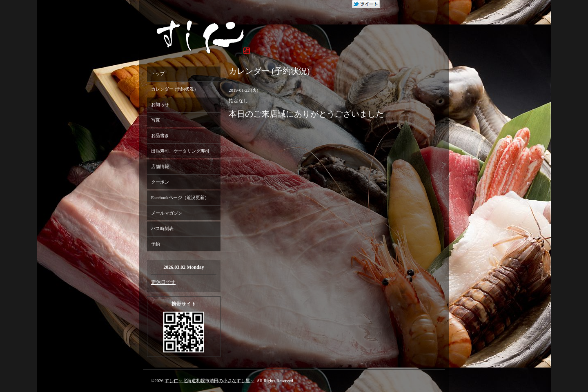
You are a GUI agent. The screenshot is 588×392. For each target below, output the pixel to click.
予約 (156, 244)
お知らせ (160, 104)
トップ (158, 73)
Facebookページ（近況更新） (180, 197)
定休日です (163, 282)
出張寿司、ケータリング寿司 (180, 151)
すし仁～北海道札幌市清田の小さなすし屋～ (209, 381)
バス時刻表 (162, 228)
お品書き (160, 135)
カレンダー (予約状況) (173, 89)
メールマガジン (167, 213)
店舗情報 (160, 166)
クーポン (160, 182)
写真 (156, 120)
